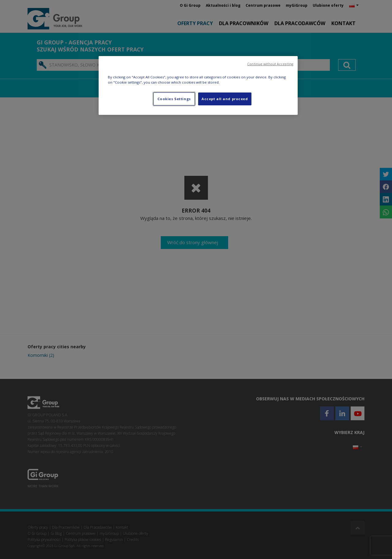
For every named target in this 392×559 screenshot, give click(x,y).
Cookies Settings (174, 99)
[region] (198, 85)
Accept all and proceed (225, 99)
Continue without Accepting (270, 64)
